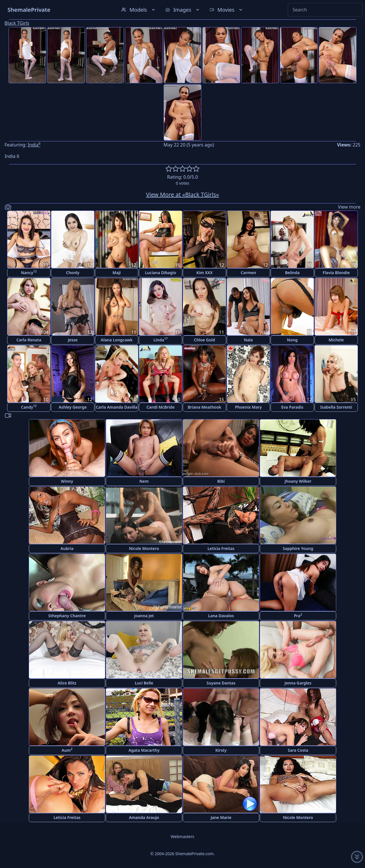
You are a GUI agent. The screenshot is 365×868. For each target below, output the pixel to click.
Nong (292, 340)
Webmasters (182, 837)
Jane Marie (221, 817)
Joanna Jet (144, 616)
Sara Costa (298, 750)
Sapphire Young (298, 548)
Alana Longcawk (116, 340)
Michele (336, 340)
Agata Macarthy (144, 750)
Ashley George (73, 407)
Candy (29, 407)
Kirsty (221, 750)
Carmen (248, 273)
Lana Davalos (221, 616)
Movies (227, 10)
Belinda (292, 273)
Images (183, 10)
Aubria (67, 548)
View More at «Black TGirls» (182, 194)
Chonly (73, 273)
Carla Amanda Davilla (117, 407)
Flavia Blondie (336, 273)
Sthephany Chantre (67, 616)
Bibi (221, 481)
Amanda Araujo (144, 817)
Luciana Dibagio (160, 273)
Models (139, 10)
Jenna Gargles (298, 683)
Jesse (73, 340)
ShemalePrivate (29, 10)
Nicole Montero (144, 548)
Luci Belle (144, 683)
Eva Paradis (292, 407)
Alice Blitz (67, 683)
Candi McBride (161, 407)
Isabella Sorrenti (336, 407)
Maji (116, 273)
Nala (248, 340)
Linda (161, 340)
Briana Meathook (204, 407)
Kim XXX (205, 273)
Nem (144, 481)
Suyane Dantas (221, 683)
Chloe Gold (204, 340)
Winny (67, 481)
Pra (298, 615)
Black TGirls (17, 23)
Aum (67, 750)
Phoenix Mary (248, 407)
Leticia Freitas (221, 548)
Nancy (29, 272)
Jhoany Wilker (298, 481)
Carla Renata (29, 340)
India (34, 145)
